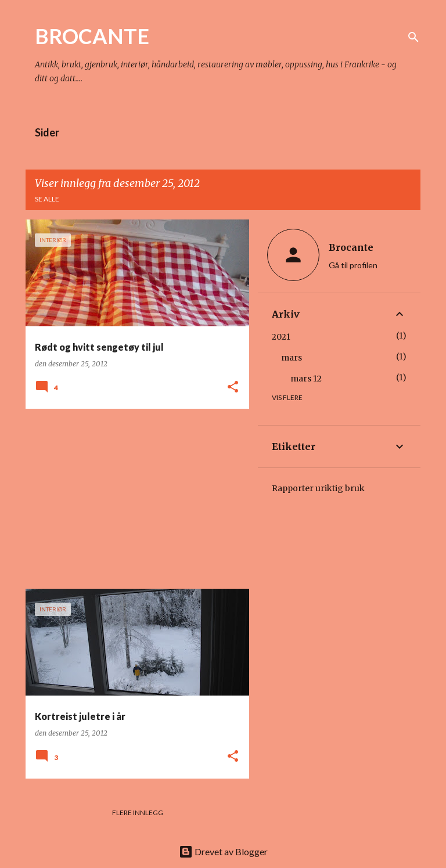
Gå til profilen (353, 265)
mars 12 (306, 379)
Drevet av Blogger (223, 851)
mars (292, 358)
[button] (233, 388)
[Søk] (413, 37)
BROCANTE (92, 36)
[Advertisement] (133, 499)
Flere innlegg (138, 813)
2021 (281, 337)
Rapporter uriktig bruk (318, 488)
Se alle (47, 199)
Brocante (351, 247)
